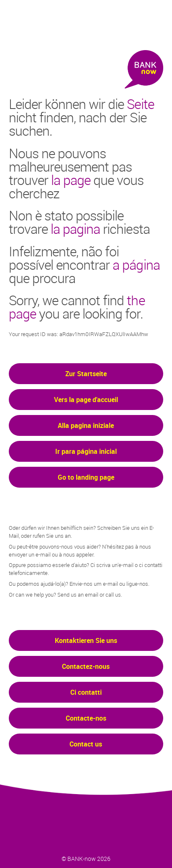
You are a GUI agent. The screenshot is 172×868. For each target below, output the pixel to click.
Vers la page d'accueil (86, 400)
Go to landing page (86, 477)
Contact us (86, 744)
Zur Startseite (86, 374)
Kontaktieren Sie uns (86, 640)
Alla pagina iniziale (86, 425)
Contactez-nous (86, 666)
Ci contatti (86, 692)
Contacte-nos (86, 718)
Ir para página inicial (86, 451)
